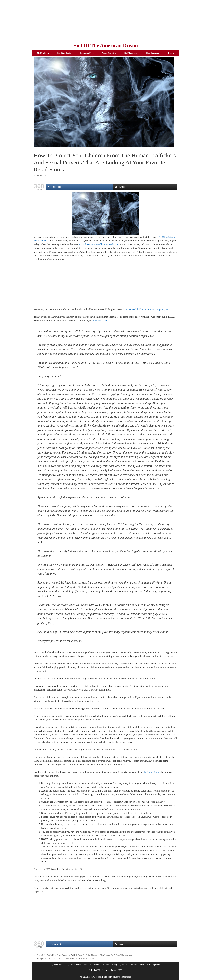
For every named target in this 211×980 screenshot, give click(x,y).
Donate (171, 53)
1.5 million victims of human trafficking (99, 244)
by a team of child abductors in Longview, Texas (147, 309)
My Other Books (64, 53)
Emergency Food (87, 53)
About (96, 965)
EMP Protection (131, 53)
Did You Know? (137, 965)
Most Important (153, 53)
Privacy (105, 965)
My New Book (43, 53)
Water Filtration (109, 53)
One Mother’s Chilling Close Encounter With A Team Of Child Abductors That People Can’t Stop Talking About (85, 955)
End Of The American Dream (105, 46)
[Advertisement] (105, 21)
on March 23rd (99, 320)
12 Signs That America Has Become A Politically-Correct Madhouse (66, 958)
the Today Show (152, 772)
